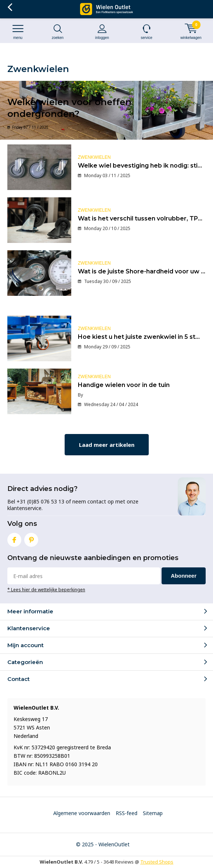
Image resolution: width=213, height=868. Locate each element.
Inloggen (102, 32)
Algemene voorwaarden (82, 813)
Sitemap (153, 813)
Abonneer (184, 576)
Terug (10, 7)
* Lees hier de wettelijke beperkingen (46, 589)
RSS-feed (127, 813)
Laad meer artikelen (107, 445)
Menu (18, 32)
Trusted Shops (157, 862)
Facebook (14, 538)
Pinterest (31, 538)
